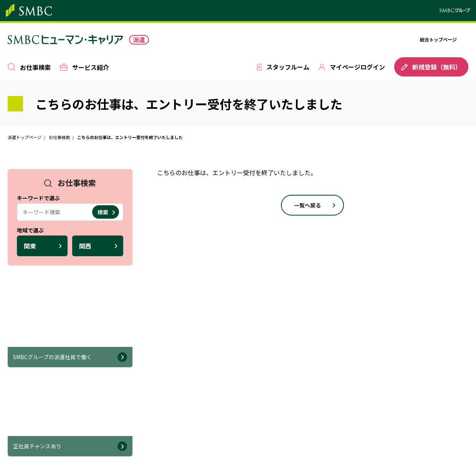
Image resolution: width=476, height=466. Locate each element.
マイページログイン (357, 67)
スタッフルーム (288, 67)
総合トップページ (438, 40)
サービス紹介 (91, 67)
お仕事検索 (35, 67)
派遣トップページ (25, 137)
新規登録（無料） (431, 67)
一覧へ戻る (307, 205)
